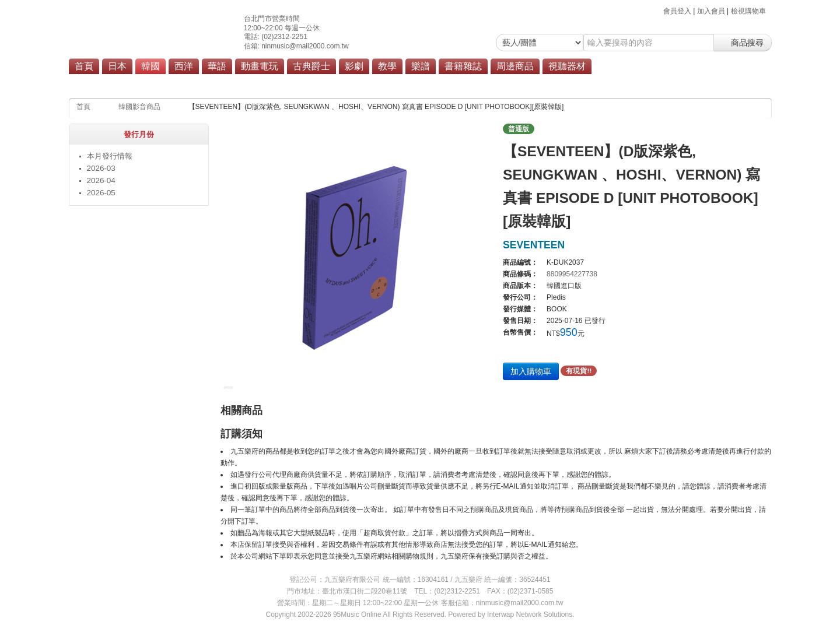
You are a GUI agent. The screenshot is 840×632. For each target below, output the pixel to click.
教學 (387, 66)
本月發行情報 (110, 156)
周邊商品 (515, 66)
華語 (217, 66)
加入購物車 (531, 371)
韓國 (150, 66)
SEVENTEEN (534, 245)
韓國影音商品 (139, 107)
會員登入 (677, 11)
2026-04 (101, 180)
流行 (288, 83)
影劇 (354, 66)
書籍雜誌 (463, 66)
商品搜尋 (743, 43)
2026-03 (101, 168)
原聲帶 (318, 83)
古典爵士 (311, 66)
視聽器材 (567, 66)
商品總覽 (356, 83)
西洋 (184, 66)
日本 (117, 66)
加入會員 (711, 11)
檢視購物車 (748, 11)
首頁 (84, 66)
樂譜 (421, 66)
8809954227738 (572, 274)
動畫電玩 (260, 66)
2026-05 (101, 193)
